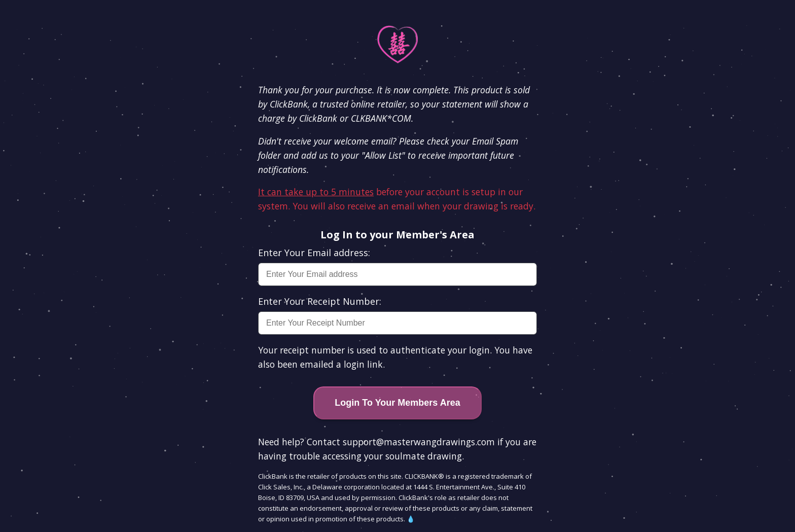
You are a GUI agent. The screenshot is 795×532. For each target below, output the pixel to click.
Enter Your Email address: (314, 253)
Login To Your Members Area (397, 403)
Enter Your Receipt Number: (320, 301)
